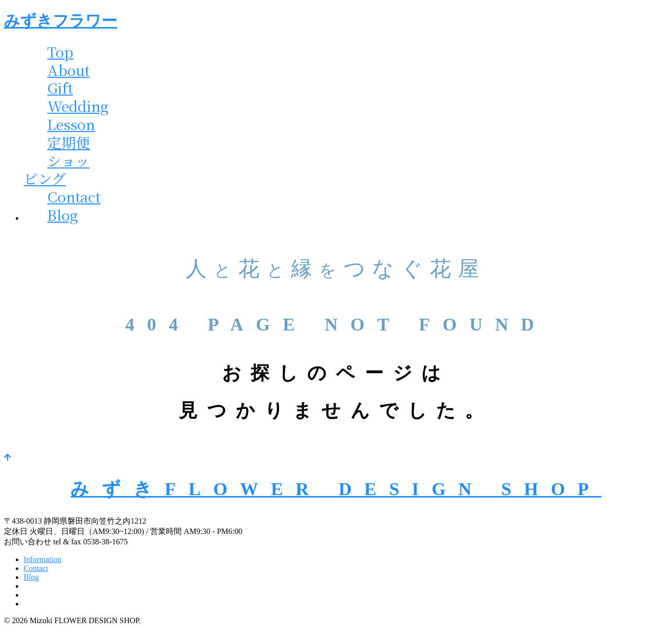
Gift (60, 87)
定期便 (69, 142)
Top (60, 51)
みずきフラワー (61, 21)
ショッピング (57, 169)
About (68, 70)
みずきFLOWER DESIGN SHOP (336, 489)
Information (42, 559)
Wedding (78, 106)
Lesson (71, 124)
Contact (74, 196)
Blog (63, 215)
